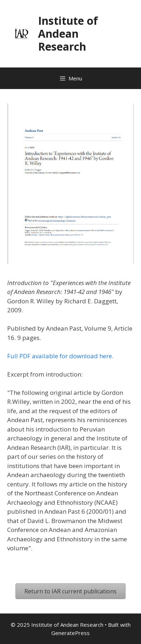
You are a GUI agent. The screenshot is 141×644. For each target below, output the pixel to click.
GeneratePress (70, 633)
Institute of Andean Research (68, 34)
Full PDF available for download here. (60, 356)
